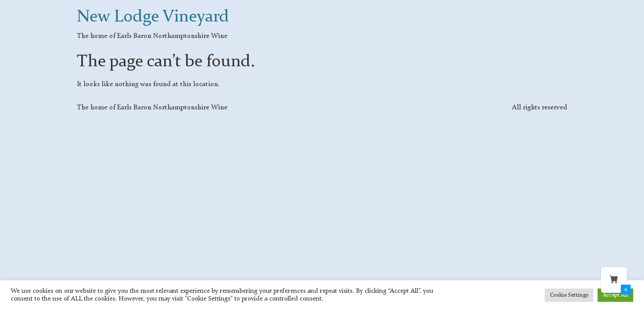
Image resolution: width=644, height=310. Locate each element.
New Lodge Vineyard (153, 17)
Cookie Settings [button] (569, 295)
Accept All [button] (615, 295)
